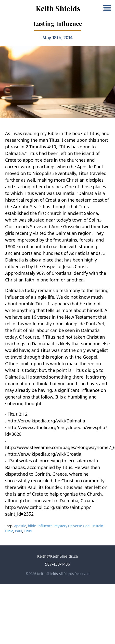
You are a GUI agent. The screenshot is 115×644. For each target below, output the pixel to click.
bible (32, 526)
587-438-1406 (58, 564)
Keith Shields (58, 8)
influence (45, 526)
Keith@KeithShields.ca (57, 556)
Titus (28, 531)
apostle (20, 526)
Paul (19, 531)
